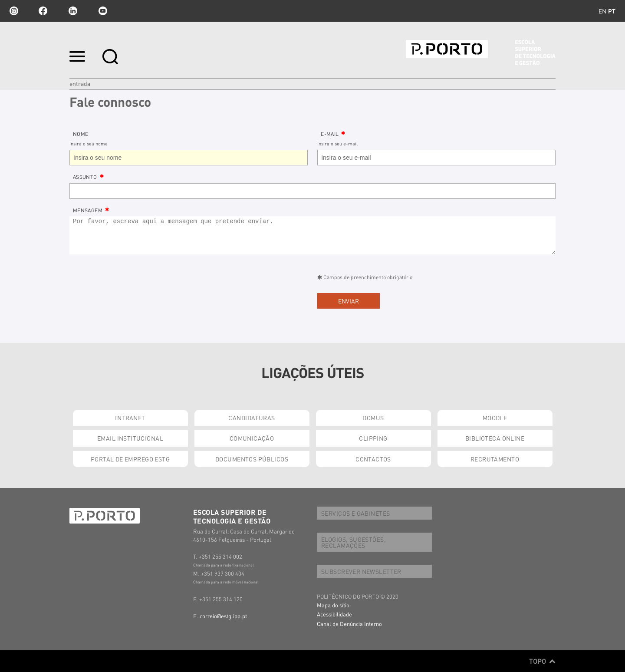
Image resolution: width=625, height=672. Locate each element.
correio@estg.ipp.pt (223, 616)
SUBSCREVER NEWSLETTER (361, 571)
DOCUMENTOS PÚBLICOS (252, 459)
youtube (103, 11)
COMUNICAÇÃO (252, 438)
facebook (43, 11)
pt (612, 11)
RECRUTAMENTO (495, 459)
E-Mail (330, 134)
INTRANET (130, 418)
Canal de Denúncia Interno (349, 624)
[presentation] (135, 290)
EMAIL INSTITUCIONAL (130, 438)
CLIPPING (373, 438)
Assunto (85, 177)
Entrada (80, 83)
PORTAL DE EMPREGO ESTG (130, 459)
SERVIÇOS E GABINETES (355, 513)
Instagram (13, 11)
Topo (542, 661)
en (602, 11)
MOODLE (495, 418)
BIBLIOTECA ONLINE (495, 438)
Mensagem (88, 210)
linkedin (73, 11)
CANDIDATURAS (252, 418)
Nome (81, 134)
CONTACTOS (373, 459)
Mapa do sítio (333, 605)
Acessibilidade (334, 614)
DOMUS (373, 418)
